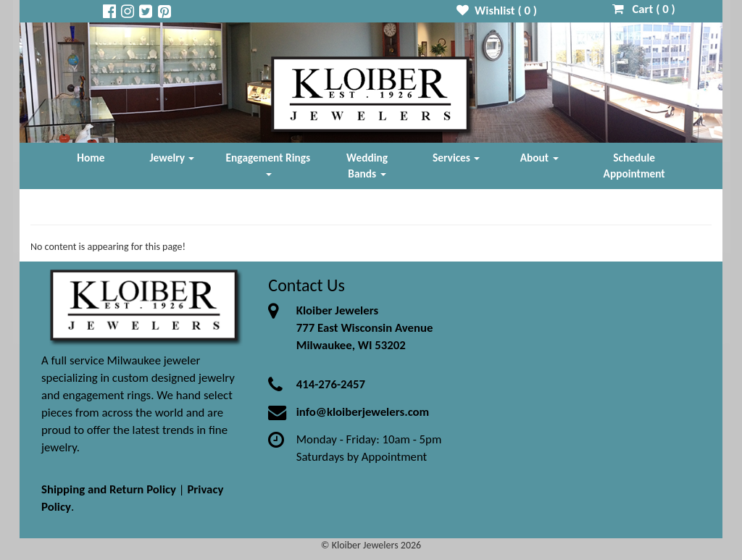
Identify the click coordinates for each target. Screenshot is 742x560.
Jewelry (172, 158)
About (539, 158)
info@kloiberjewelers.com (363, 412)
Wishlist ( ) (497, 11)
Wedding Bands (367, 166)
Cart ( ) (644, 9)
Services (457, 158)
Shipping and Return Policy (109, 489)
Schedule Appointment (634, 166)
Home (91, 158)
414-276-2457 (331, 384)
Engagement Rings (268, 163)
